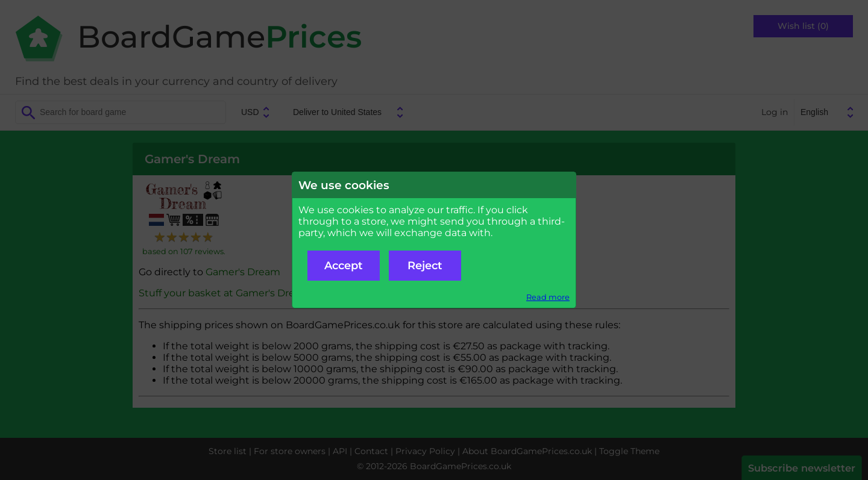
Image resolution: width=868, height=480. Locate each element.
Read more (548, 297)
